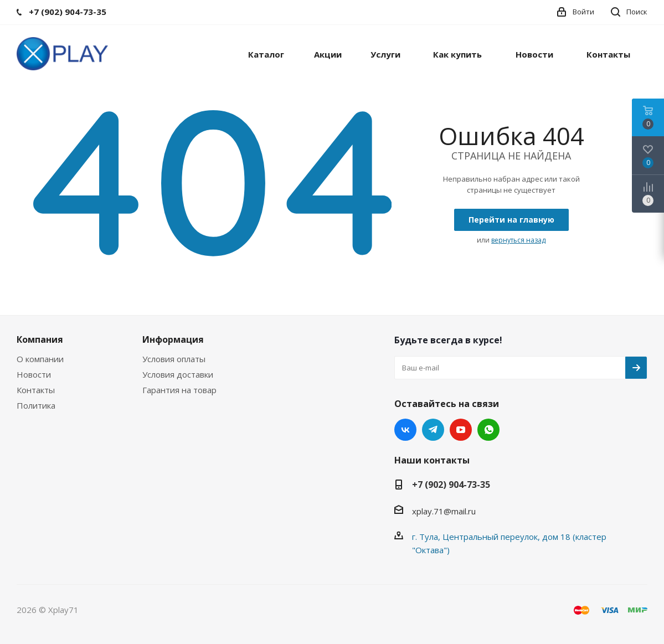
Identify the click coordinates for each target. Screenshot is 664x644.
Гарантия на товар (179, 390)
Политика (36, 405)
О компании (40, 359)
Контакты (36, 390)
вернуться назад (518, 240)
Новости (34, 374)
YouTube (461, 430)
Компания (40, 339)
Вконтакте (405, 430)
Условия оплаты (174, 359)
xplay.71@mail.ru (444, 511)
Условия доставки (178, 374)
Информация (173, 339)
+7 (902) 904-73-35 (451, 485)
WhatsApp (488, 430)
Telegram (433, 430)
